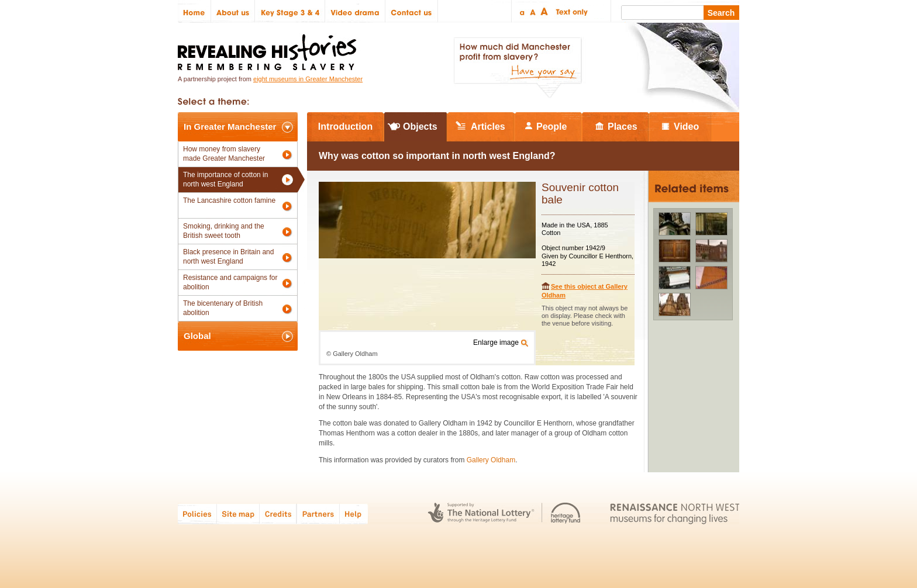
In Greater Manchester (230, 127)
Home (194, 11)
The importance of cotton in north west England (225, 179)
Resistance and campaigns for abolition (230, 282)
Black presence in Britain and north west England (228, 257)
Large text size (545, 11)
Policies (197, 513)
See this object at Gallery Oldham (585, 291)
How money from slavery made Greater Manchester (224, 154)
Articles (488, 127)
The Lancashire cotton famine (229, 200)
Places (623, 127)
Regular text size (533, 11)
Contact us (412, 11)
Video (686, 127)
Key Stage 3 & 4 (290, 11)
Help (354, 513)
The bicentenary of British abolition (223, 308)
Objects (420, 127)
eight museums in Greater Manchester (308, 79)
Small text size (521, 11)
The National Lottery (481, 513)
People (551, 127)
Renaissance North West (675, 513)
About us (233, 11)
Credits (278, 513)
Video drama (355, 11)
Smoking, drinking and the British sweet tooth (224, 231)
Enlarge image (496, 343)
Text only (570, 11)
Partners (318, 513)
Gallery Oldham (491, 460)
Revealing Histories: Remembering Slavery (269, 49)
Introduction (345, 127)
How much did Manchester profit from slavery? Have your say (518, 68)
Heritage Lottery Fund (566, 513)
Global (197, 336)
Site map (238, 513)
